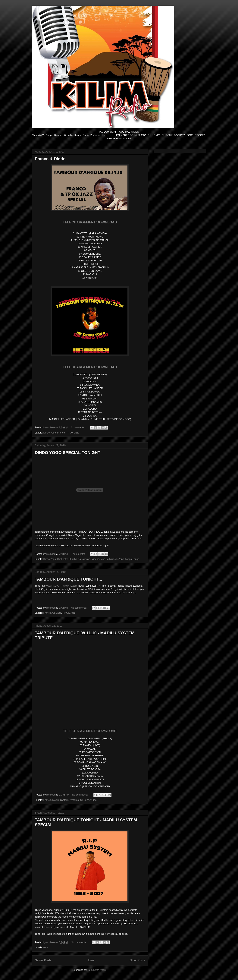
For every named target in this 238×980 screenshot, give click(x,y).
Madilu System (60, 800)
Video (94, 800)
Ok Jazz (57, 613)
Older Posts (137, 960)
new (46, 947)
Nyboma (74, 800)
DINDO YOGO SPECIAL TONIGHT (67, 453)
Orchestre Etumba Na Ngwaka (74, 559)
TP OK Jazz (73, 433)
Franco (61, 433)
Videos (96, 559)
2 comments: (78, 554)
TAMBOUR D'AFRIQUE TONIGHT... (68, 579)
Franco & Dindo (50, 159)
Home (91, 960)
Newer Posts (43, 960)
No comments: (79, 608)
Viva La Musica (109, 559)
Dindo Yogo (50, 433)
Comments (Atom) (97, 970)
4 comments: (78, 427)
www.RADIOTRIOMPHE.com (61, 586)
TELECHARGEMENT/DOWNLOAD (90, 731)
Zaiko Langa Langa (129, 559)
